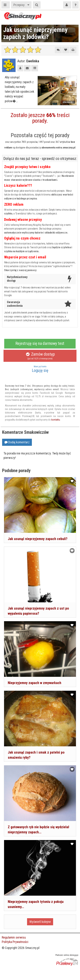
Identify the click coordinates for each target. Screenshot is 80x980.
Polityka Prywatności (15, 942)
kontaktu (56, 420)
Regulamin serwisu (14, 937)
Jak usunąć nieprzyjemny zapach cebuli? (38, 539)
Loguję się (40, 369)
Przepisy (19, 5)
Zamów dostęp (40, 356)
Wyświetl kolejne (40, 922)
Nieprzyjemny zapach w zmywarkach (35, 683)
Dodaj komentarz (17, 442)
